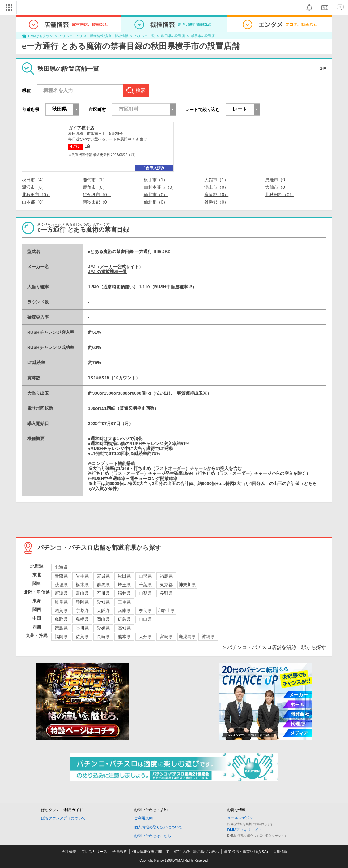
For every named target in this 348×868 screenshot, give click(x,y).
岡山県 (103, 619)
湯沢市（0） (34, 187)
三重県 (124, 602)
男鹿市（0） (277, 180)
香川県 (82, 628)
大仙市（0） (277, 187)
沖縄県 (208, 637)
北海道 (61, 567)
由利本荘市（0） (160, 187)
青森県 (61, 576)
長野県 (166, 593)
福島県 (166, 576)
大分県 (145, 637)
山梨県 (145, 593)
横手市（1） (156, 180)
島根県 (82, 619)
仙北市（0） (156, 195)
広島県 (124, 619)
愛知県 (103, 602)
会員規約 (120, 852)
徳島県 (61, 628)
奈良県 (145, 611)
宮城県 (103, 576)
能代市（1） (95, 180)
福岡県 (61, 637)
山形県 (145, 576)
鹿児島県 (187, 637)
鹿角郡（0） (216, 195)
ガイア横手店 (81, 128)
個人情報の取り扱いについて (158, 827)
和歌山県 (166, 611)
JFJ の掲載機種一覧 (108, 272)
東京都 (166, 585)
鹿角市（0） (95, 187)
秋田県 (124, 576)
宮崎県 (166, 637)
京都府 (82, 611)
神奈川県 (187, 585)
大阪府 (103, 611)
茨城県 (61, 585)
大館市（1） (216, 180)
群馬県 (103, 585)
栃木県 (82, 585)
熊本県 (124, 637)
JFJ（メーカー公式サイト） (116, 267)
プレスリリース (94, 852)
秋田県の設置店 (173, 36)
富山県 (82, 593)
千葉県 (145, 585)
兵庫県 (124, 611)
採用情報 (280, 852)
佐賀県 (82, 637)
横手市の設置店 (203, 36)
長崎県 (103, 637)
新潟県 (61, 593)
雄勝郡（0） (216, 202)
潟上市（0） (216, 187)
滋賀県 (61, 611)
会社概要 (69, 852)
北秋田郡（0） (279, 195)
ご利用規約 (143, 818)
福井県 (124, 593)
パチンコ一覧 (145, 36)
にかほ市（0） (97, 195)
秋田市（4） (34, 180)
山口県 (145, 619)
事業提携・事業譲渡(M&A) (246, 852)
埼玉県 (124, 585)
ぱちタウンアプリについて (63, 818)
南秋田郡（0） (97, 202)
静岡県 (82, 602)
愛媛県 (103, 628)
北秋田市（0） (36, 195)
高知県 (124, 628)
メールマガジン (240, 818)
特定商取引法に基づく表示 (197, 852)
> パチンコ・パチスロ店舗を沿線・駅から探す (274, 647)
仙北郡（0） (156, 202)
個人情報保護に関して (151, 852)
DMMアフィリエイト (245, 830)
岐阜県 (61, 602)
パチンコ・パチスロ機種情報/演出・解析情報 (94, 36)
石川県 (103, 593)
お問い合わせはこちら (153, 836)
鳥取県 (61, 619)
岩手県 (82, 576)
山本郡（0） (34, 202)
